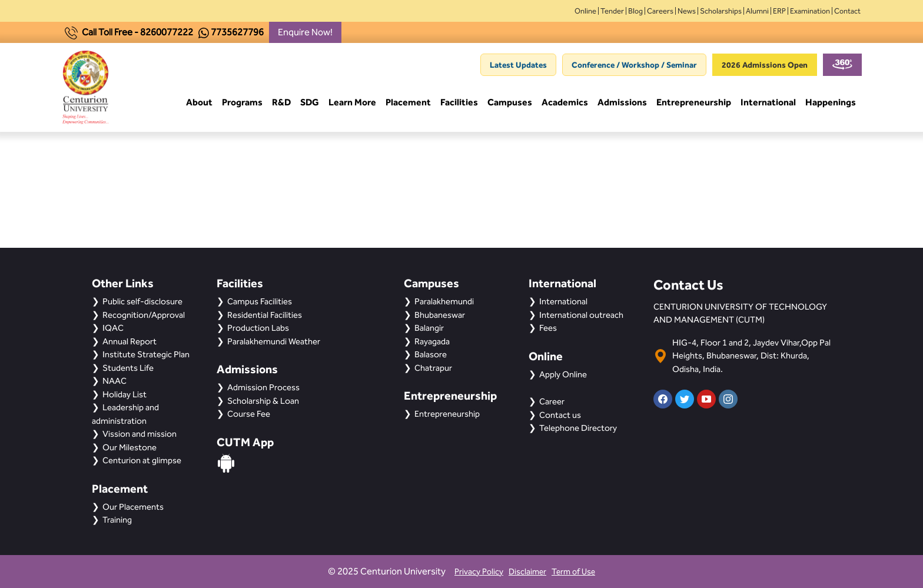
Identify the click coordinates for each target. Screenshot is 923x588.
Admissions (622, 103)
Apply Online (563, 374)
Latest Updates (518, 65)
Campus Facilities (260, 301)
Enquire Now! (305, 32)
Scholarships (721, 11)
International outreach (581, 315)
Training (117, 520)
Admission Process (263, 387)
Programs (242, 103)
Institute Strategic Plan (146, 354)
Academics (565, 103)
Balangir (429, 328)
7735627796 (237, 32)
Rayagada (432, 341)
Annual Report (130, 341)
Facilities (459, 103)
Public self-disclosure (142, 301)
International (768, 103)
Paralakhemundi (444, 301)
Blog (635, 11)
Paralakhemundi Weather (274, 341)
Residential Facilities (265, 315)
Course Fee (249, 414)
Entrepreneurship (694, 103)
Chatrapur (433, 368)
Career (552, 401)
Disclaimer (527, 572)
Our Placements (133, 507)
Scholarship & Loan (263, 401)
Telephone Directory (578, 428)
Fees (548, 328)
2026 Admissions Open (765, 65)
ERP (779, 11)
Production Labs (258, 328)
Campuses (510, 103)
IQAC (113, 328)
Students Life (128, 368)
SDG (310, 103)
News (687, 11)
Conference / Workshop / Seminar (634, 65)
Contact (847, 11)
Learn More (352, 103)
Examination (810, 11)
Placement (408, 103)
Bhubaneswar (440, 315)
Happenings (831, 103)
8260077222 (167, 32)
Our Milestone (130, 447)
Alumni (757, 11)
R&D (281, 103)
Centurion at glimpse (142, 460)
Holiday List (124, 394)
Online (585, 11)
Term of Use (573, 572)
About (199, 103)
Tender (612, 11)
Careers (660, 11)
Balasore (431, 354)
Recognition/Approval (144, 315)
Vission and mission (140, 434)
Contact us (560, 415)
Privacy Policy (479, 572)
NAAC (114, 381)
